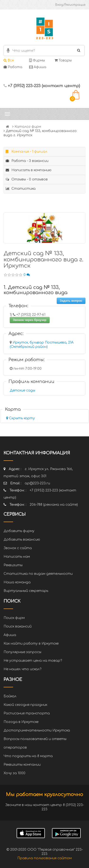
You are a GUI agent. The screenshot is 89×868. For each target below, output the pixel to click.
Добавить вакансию (22, 540)
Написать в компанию (29, 170)
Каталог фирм (28, 127)
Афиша (38, 67)
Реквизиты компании (22, 765)
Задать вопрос (71, 301)
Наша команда (17, 582)
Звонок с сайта (18, 548)
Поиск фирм (14, 618)
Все (9, 60)
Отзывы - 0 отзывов (27, 179)
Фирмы (37, 60)
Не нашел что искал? (22, 669)
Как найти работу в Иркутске (31, 644)
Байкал (10, 696)
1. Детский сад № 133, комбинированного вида (35, 290)
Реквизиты (13, 565)
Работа (13, 67)
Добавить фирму (19, 531)
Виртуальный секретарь (26, 591)
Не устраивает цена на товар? (33, 661)
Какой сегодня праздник (25, 705)
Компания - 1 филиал (26, 152)
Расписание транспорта (27, 713)
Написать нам (17, 557)
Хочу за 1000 (14, 773)
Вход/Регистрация (70, 5)
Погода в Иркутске (21, 722)
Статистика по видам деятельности (38, 574)
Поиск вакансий (18, 626)
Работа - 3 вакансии (27, 161)
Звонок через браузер (30, 320)
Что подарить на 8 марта (28, 756)
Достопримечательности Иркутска (37, 730)
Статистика (21, 189)
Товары (63, 60)
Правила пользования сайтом (44, 858)
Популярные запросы (22, 652)
